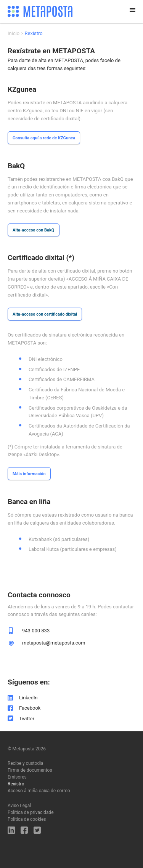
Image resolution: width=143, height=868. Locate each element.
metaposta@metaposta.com (54, 643)
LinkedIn (28, 698)
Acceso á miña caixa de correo (39, 791)
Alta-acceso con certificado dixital (45, 314)
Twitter (27, 719)
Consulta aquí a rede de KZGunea (44, 138)
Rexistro (16, 784)
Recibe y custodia (26, 763)
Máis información (29, 474)
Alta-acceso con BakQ (33, 230)
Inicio (14, 33)
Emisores (17, 777)
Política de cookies (27, 819)
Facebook (30, 708)
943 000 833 (36, 631)
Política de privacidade (31, 812)
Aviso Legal (19, 806)
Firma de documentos (30, 770)
